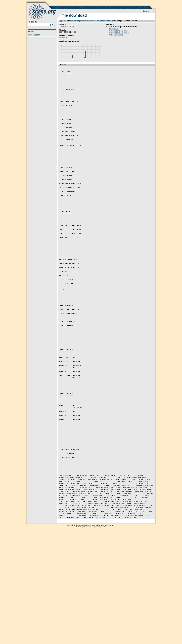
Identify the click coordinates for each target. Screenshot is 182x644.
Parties (31, 31)
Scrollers (89, 21)
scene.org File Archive (42, 12)
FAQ (153, 11)
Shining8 (110, 21)
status (104, 640)
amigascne (80, 21)
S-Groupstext (100, 21)
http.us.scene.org (116, 35)
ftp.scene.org (114, 29)
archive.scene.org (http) (119, 31)
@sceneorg (97, 640)
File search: (32, 22)
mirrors (72, 21)
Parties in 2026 (34, 35)
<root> (65, 21)
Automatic (114, 27)
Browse (146, 11)
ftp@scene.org (86, 640)
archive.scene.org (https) (119, 33)
